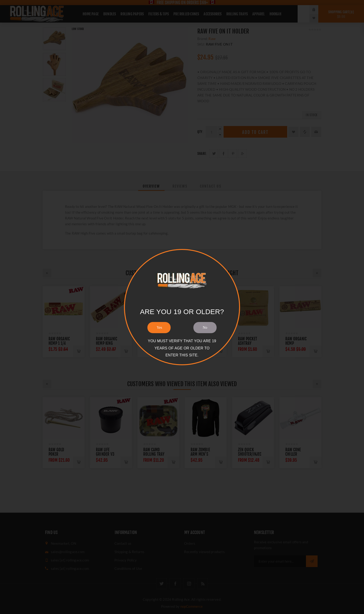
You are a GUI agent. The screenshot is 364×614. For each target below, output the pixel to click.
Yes (159, 327)
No (205, 327)
